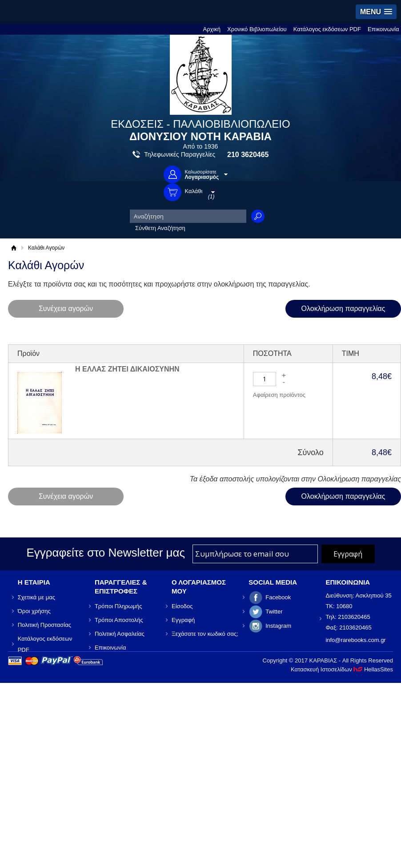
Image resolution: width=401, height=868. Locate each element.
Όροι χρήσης (34, 611)
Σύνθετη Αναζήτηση (160, 228)
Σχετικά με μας (36, 597)
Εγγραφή (183, 620)
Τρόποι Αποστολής (119, 620)
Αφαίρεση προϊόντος (279, 395)
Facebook (278, 597)
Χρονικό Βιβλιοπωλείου (257, 29)
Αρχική (212, 29)
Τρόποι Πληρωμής (118, 606)
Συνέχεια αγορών (66, 309)
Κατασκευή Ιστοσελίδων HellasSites (342, 669)
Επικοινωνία (383, 29)
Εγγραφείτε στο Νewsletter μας (106, 553)
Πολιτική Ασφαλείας (120, 634)
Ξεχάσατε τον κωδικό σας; (205, 634)
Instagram (278, 626)
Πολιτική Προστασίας (44, 625)
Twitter (274, 612)
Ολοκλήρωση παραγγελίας (343, 309)
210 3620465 (248, 155)
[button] (376, 12)
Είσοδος (182, 606)
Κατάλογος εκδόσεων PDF (327, 29)
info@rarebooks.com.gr (355, 640)
